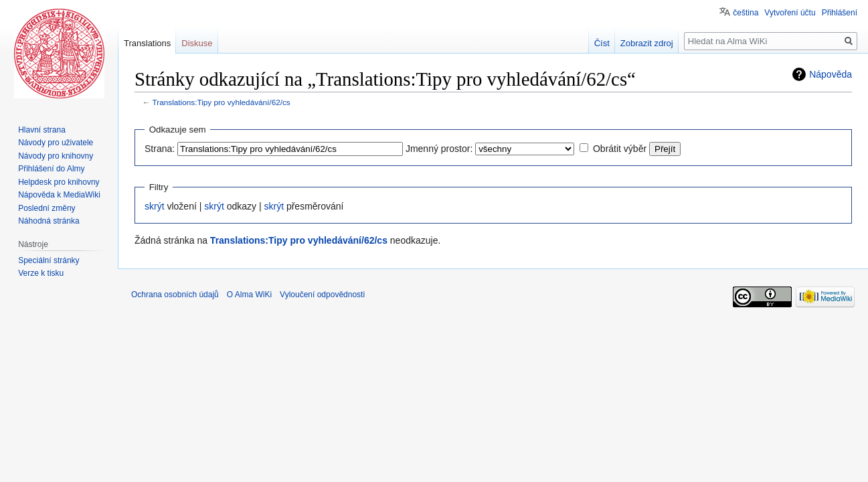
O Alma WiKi (249, 295)
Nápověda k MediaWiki (59, 195)
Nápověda (831, 74)
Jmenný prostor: (439, 149)
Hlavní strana (42, 130)
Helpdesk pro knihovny (59, 182)
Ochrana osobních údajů (175, 295)
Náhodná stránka (49, 221)
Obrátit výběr (620, 149)
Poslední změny (47, 208)
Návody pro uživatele (56, 143)
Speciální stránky (49, 260)
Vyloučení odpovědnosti (322, 295)
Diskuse (197, 43)
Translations (147, 43)
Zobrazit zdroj (647, 43)
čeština (746, 13)
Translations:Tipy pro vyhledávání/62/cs (222, 102)
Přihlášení (840, 13)
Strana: (160, 149)
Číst (602, 43)
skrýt (155, 206)
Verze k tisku (41, 273)
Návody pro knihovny (56, 156)
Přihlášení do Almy (51, 169)
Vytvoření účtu (790, 13)
